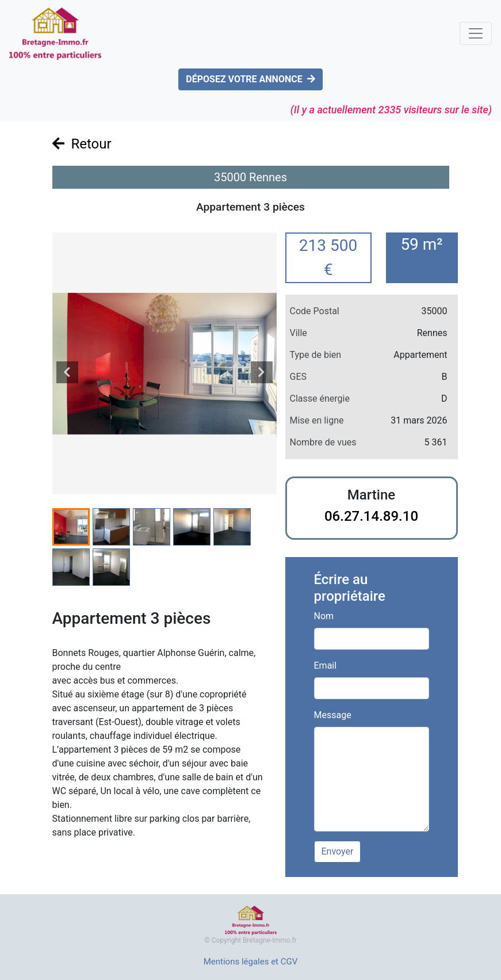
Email (326, 666)
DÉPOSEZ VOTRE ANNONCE (250, 79)
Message (333, 715)
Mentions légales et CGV (251, 962)
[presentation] (67, 372)
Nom (324, 616)
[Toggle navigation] (476, 33)
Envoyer (338, 851)
